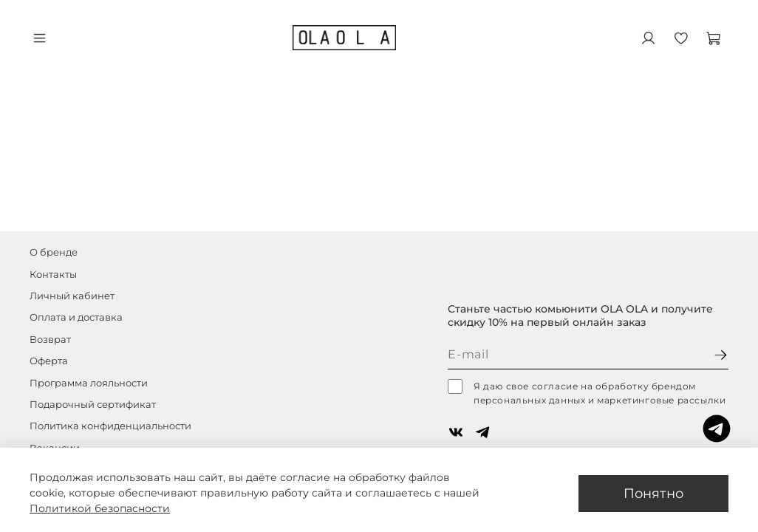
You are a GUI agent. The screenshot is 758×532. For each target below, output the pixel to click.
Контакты (53, 274)
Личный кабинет (72, 296)
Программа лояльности (89, 383)
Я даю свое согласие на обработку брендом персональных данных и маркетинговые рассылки (587, 392)
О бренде (54, 252)
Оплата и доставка (76, 317)
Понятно (653, 493)
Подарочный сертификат (93, 405)
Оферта (49, 361)
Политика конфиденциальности (110, 426)
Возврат (50, 340)
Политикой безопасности (100, 508)
